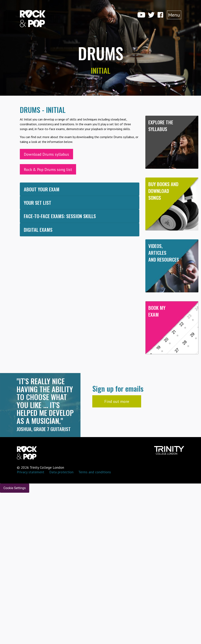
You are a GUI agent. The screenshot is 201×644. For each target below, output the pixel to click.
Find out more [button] (117, 401)
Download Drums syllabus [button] (46, 154)
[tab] (80, 189)
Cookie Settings (15, 488)
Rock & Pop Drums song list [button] (48, 170)
